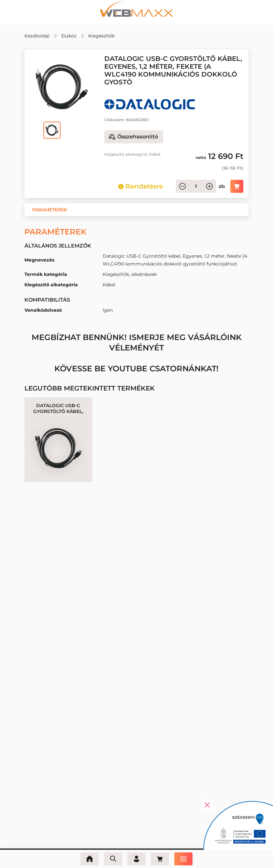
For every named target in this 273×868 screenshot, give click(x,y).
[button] (50, 210)
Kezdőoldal (37, 36)
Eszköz (69, 36)
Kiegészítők (101, 36)
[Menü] (183, 859)
